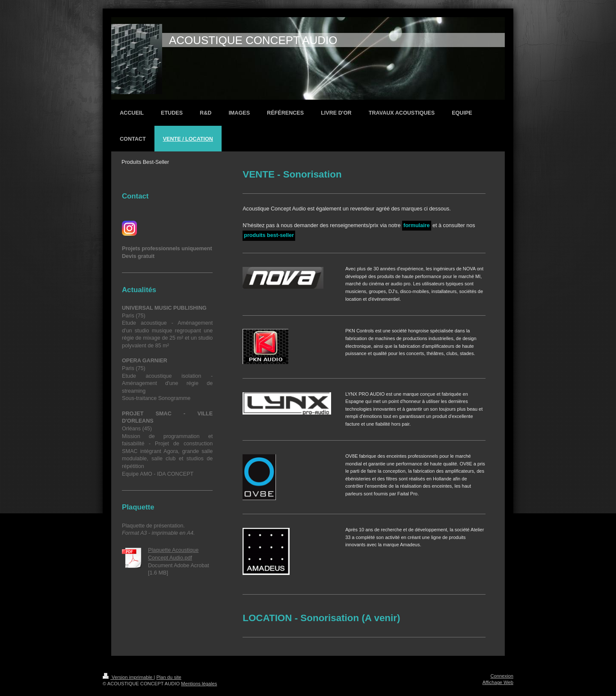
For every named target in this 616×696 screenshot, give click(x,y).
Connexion (502, 676)
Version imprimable (128, 677)
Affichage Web (498, 682)
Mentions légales (199, 684)
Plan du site (169, 677)
